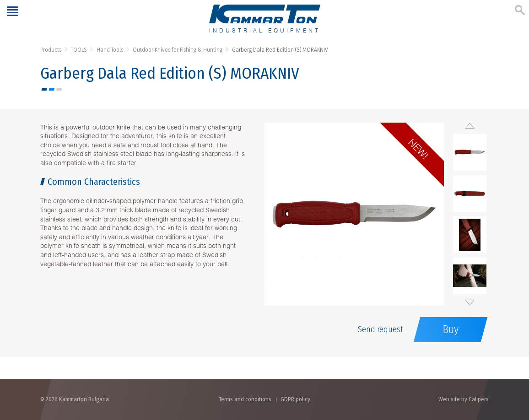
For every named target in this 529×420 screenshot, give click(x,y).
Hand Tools (110, 50)
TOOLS (79, 50)
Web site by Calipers (464, 399)
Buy (451, 329)
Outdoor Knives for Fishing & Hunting (178, 50)
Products (51, 50)
